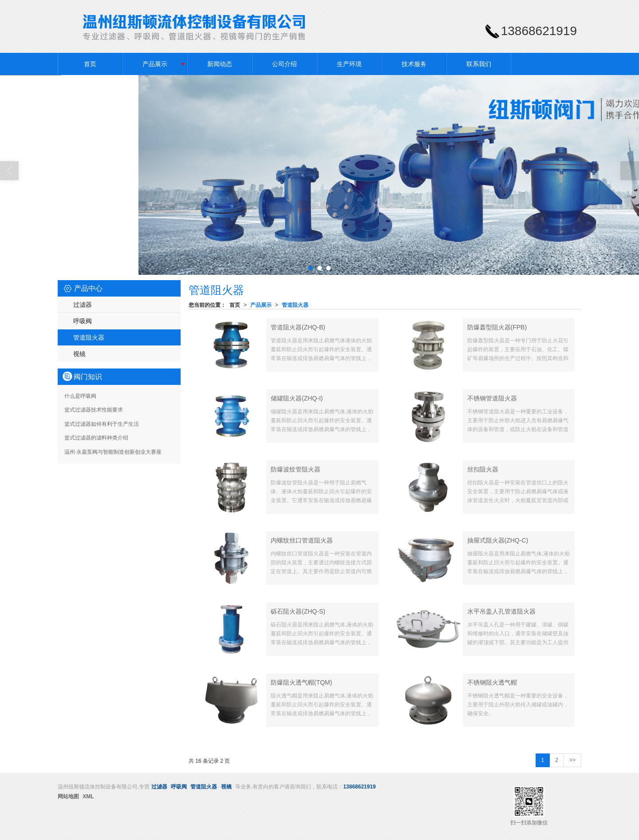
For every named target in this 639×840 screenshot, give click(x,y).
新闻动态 (220, 64)
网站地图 (68, 796)
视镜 (79, 354)
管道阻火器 (295, 305)
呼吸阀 (83, 321)
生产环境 (349, 64)
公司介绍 (284, 64)
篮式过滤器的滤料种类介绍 (96, 438)
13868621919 (359, 787)
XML (88, 796)
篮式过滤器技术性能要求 (94, 410)
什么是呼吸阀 (80, 396)
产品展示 (155, 64)
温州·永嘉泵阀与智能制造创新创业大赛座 (113, 452)
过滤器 (83, 305)
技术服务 (414, 64)
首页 (90, 64)
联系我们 (479, 64)
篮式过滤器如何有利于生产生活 (102, 424)
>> (572, 760)
